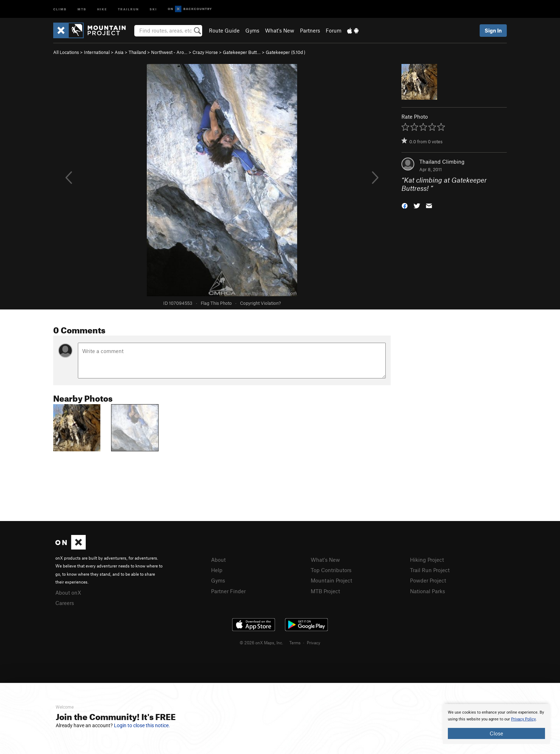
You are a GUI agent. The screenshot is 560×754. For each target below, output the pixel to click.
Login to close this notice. (142, 725)
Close (496, 733)
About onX (68, 592)
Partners (310, 30)
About (218, 560)
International (97, 52)
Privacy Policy (523, 719)
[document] (496, 724)
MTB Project (325, 591)
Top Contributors (331, 570)
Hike (102, 9)
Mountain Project (331, 580)
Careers (65, 603)
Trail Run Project (430, 570)
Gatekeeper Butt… (242, 52)
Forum (334, 30)
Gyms (252, 30)
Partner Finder (228, 591)
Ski (153, 9)
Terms (295, 643)
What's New (280, 30)
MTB (82, 9)
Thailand (137, 52)
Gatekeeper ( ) (286, 52)
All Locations (66, 52)
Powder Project (428, 580)
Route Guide (224, 30)
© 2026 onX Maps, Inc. (261, 643)
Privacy (314, 643)
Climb (60, 9)
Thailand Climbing (442, 162)
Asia (119, 52)
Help (217, 570)
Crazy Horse (205, 52)
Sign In (493, 30)
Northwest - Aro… (169, 52)
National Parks (427, 591)
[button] (405, 205)
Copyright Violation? (260, 303)
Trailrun (128, 9)
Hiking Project (427, 560)
